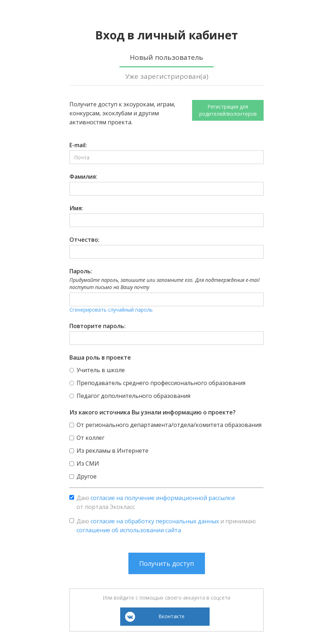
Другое (87, 476)
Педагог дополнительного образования (133, 396)
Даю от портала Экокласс (156, 502)
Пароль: (81, 271)
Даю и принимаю (166, 526)
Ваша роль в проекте (100, 357)
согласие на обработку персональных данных (155, 521)
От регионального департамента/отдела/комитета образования (169, 425)
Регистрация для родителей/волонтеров (228, 110)
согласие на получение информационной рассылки (163, 498)
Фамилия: (83, 177)
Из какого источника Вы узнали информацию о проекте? (153, 412)
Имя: (76, 208)
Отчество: (84, 240)
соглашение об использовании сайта (129, 530)
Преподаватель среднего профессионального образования (161, 383)
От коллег (90, 438)
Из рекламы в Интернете (112, 451)
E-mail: (78, 145)
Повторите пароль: (97, 326)
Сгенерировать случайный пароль (111, 310)
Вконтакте (172, 616)
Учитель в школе (101, 370)
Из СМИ (88, 463)
